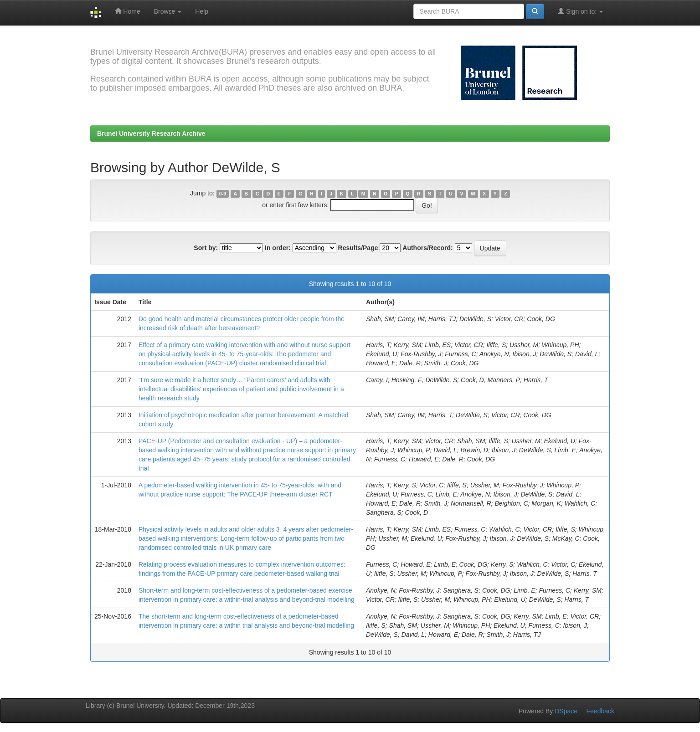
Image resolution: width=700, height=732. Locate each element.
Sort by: (206, 248)
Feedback (600, 711)
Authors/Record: (427, 248)
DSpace (566, 711)
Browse (168, 11)
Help (202, 11)
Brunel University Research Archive (151, 133)
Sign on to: (580, 11)
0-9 (223, 194)
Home (127, 11)
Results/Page (358, 248)
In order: (278, 248)
